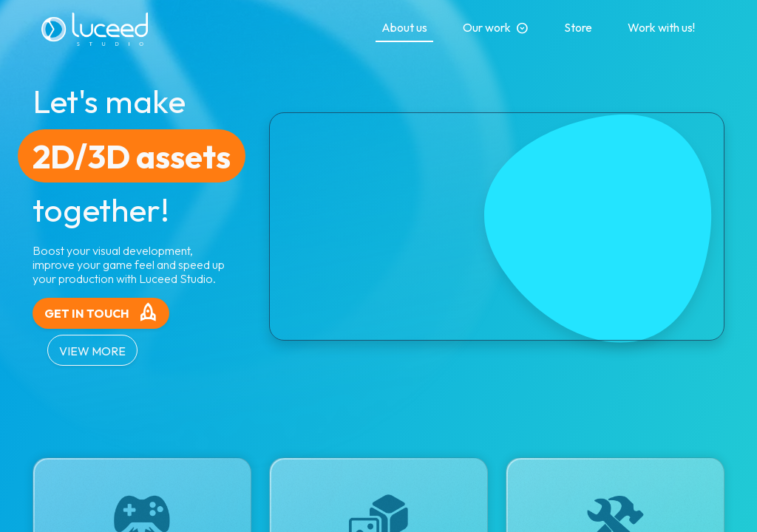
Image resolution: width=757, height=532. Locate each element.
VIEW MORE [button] (92, 351)
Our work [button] (496, 28)
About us (404, 27)
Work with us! (661, 27)
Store (578, 27)
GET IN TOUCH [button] (101, 313)
